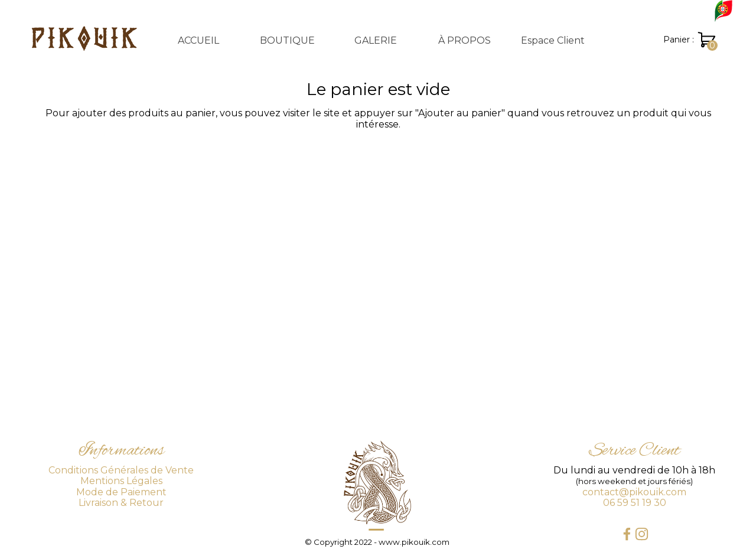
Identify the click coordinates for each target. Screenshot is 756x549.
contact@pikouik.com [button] (634, 492)
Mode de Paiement (121, 492)
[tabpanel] (121, 473)
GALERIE (376, 40)
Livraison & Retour (121, 503)
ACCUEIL (198, 40)
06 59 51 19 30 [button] (635, 503)
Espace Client (553, 40)
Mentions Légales (121, 481)
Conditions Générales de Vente (121, 470)
